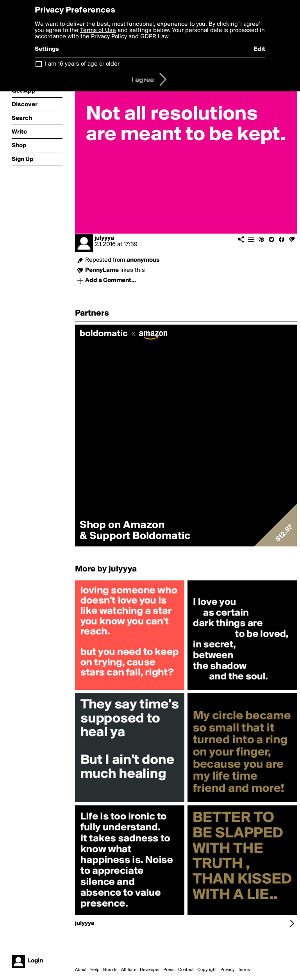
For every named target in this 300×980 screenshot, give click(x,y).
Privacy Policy (109, 37)
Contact (186, 970)
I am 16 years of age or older (82, 64)
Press (169, 970)
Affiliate (129, 970)
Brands (110, 970)
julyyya (104, 238)
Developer (150, 970)
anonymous (143, 260)
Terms (244, 970)
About (81, 970)
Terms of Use (98, 30)
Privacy (227, 970)
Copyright (207, 970)
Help (95, 970)
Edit (259, 49)
